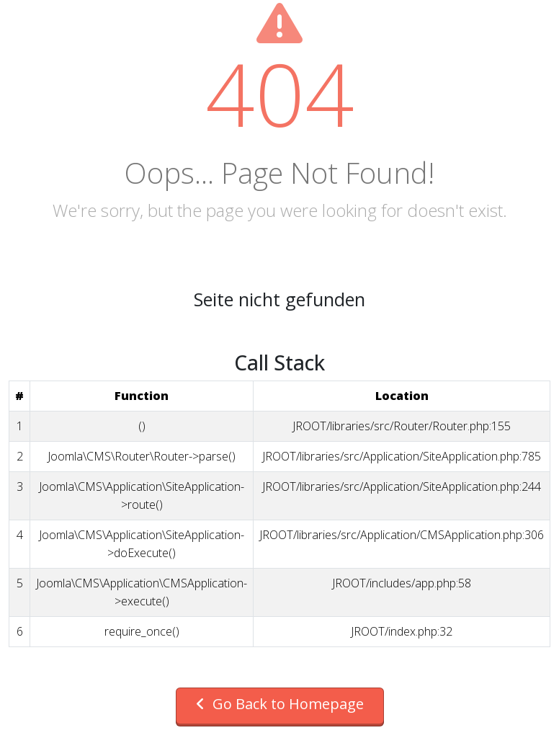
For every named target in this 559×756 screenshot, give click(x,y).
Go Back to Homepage (280, 704)
